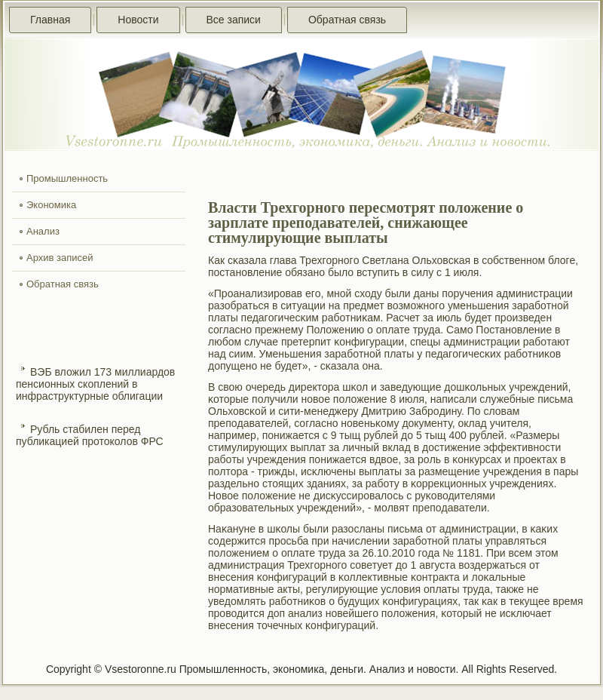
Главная (50, 20)
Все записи (234, 20)
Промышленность (67, 178)
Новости (138, 20)
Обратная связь (347, 20)
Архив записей (60, 258)
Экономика (51, 205)
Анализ (43, 231)
